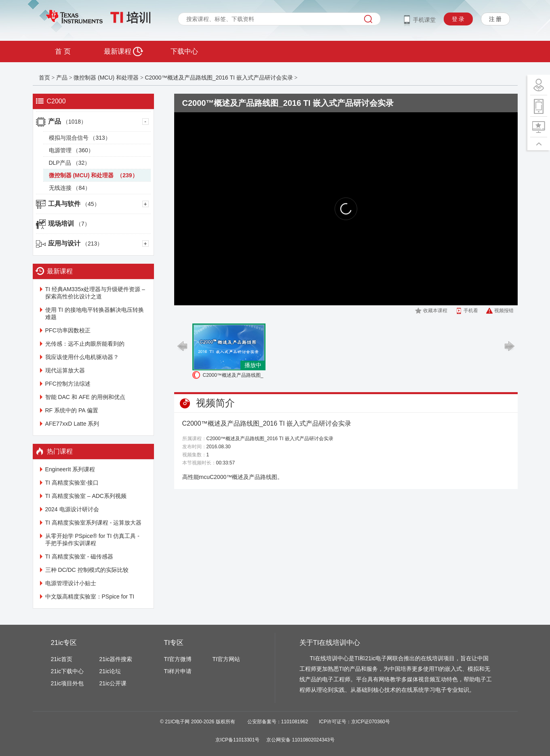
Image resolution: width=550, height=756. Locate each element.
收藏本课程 (435, 311)
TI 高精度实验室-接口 (72, 483)
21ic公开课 (113, 683)
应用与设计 (76, 243)
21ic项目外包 (67, 683)
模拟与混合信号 (80, 138)
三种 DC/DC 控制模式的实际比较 (87, 570)
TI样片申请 (178, 671)
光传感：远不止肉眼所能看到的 (85, 344)
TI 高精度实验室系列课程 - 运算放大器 (94, 523)
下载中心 (184, 51)
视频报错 (504, 311)
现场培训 (69, 224)
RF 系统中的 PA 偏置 (72, 410)
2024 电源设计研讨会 (72, 509)
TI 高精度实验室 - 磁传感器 (79, 556)
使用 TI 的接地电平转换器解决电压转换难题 (95, 313)
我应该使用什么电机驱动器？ (82, 357)
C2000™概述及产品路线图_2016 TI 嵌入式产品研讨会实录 (219, 78)
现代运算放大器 (65, 370)
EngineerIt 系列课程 (70, 469)
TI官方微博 (178, 659)
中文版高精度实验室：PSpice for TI (90, 596)
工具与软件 (74, 204)
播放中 (253, 365)
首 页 (63, 51)
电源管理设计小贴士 (71, 583)
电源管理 (71, 150)
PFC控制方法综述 (68, 384)
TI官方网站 (226, 659)
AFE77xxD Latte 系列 (72, 424)
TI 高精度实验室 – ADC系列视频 (86, 496)
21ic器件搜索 (116, 659)
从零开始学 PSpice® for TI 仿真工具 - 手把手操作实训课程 (92, 540)
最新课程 (123, 51)
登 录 (458, 19)
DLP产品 (70, 163)
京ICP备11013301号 (237, 740)
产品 (62, 78)
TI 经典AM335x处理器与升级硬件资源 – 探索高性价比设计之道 (95, 293)
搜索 (368, 19)
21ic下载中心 (67, 671)
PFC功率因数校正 (68, 330)
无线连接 (70, 188)
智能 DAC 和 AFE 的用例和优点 (85, 397)
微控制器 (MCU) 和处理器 (107, 78)
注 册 (495, 19)
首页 (44, 78)
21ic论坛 (110, 671)
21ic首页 (62, 659)
